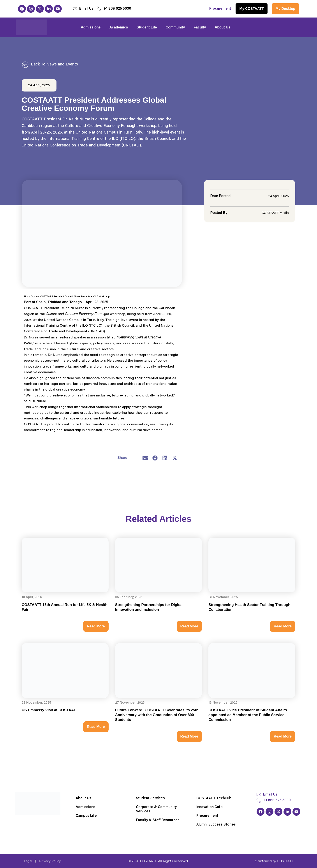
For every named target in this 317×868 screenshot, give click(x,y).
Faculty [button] (200, 27)
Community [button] (175, 27)
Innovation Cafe (210, 807)
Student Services (150, 798)
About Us (84, 798)
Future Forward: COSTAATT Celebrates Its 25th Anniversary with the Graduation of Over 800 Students (157, 716)
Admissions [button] (91, 27)
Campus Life (86, 816)
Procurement (220, 9)
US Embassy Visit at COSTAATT (50, 711)
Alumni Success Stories (216, 825)
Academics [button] (119, 27)
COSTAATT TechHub (214, 798)
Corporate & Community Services (156, 809)
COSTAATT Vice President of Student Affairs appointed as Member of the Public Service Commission (248, 716)
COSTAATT (285, 861)
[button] (145, 458)
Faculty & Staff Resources (158, 820)
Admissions (85, 807)
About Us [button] (223, 27)
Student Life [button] (147, 27)
